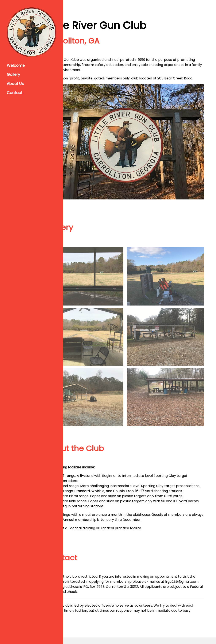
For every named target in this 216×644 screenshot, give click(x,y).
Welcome (16, 65)
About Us (15, 84)
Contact (15, 93)
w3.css (198, 631)
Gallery (13, 74)
